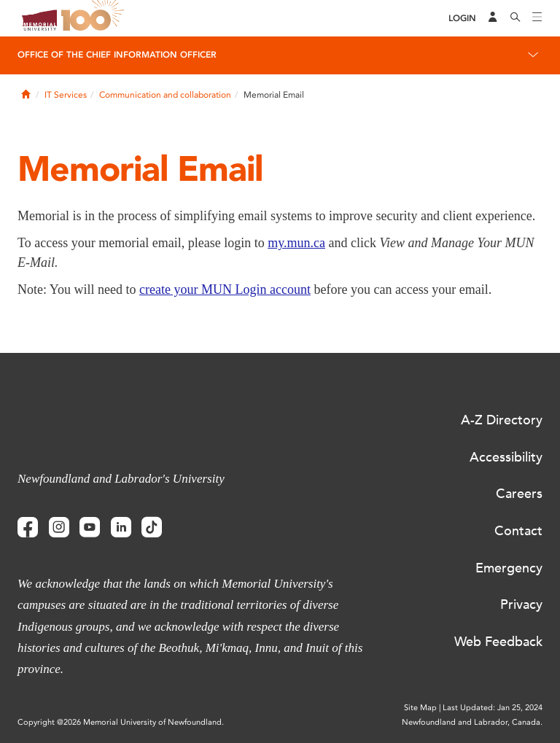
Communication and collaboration (165, 95)
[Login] (462, 19)
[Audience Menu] (493, 18)
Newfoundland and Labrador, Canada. (472, 722)
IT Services (66, 95)
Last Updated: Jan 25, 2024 (493, 708)
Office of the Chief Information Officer (117, 55)
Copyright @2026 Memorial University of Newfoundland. (121, 722)
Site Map (420, 708)
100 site (95, 18)
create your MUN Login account (225, 289)
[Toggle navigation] (537, 18)
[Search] (516, 18)
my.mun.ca (296, 243)
